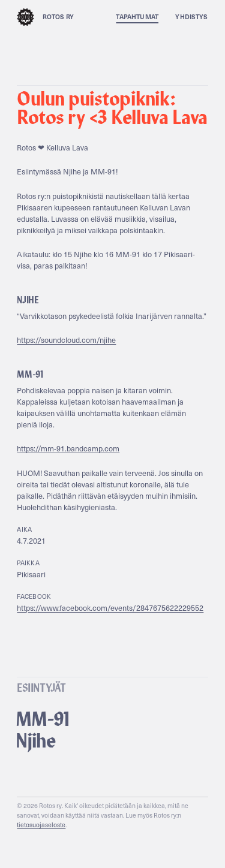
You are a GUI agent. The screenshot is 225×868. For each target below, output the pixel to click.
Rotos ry (45, 17)
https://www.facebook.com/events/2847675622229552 (110, 608)
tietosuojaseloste (41, 825)
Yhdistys (191, 16)
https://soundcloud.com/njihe (66, 340)
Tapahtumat (137, 16)
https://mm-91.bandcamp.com (68, 448)
